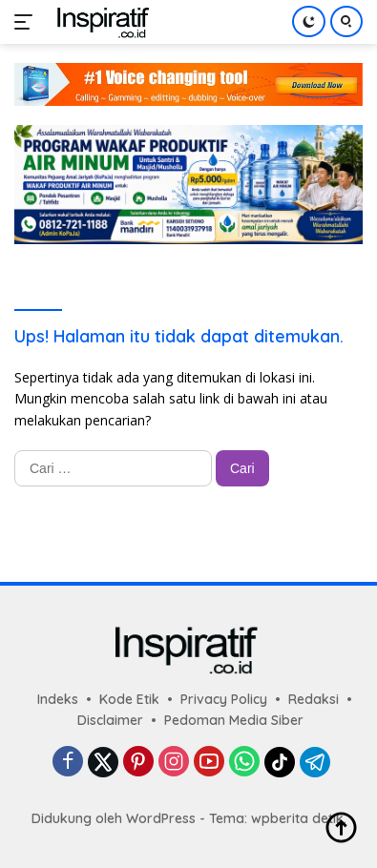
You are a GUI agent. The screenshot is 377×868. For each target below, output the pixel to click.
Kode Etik (129, 699)
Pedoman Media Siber (234, 720)
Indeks (58, 699)
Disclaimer (110, 720)
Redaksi (314, 699)
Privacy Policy (224, 699)
